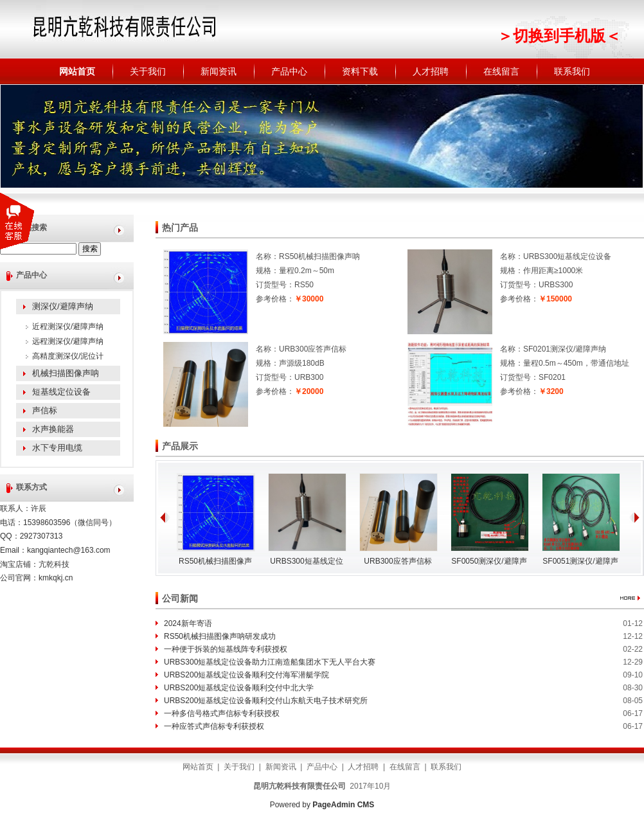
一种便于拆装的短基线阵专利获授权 (226, 649)
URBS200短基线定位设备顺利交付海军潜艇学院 (246, 675)
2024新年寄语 (188, 623)
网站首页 (77, 71)
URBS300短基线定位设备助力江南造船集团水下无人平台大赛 (270, 662)
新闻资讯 (219, 71)
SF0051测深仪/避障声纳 (580, 564)
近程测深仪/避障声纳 (68, 327)
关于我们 (148, 71)
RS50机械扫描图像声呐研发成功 (220, 636)
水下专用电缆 (57, 448)
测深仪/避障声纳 (63, 306)
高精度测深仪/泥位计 (68, 356)
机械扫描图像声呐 (66, 373)
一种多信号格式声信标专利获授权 (222, 713)
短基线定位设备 (61, 392)
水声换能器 (53, 429)
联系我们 (572, 71)
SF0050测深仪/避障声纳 (489, 564)
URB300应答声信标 (398, 561)
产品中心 (289, 71)
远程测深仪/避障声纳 (68, 341)
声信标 (45, 410)
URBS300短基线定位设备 (306, 564)
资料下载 (360, 71)
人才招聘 (431, 71)
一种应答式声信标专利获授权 (214, 726)
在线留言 (501, 71)
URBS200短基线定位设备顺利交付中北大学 (239, 688)
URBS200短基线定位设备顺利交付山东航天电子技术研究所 (266, 701)
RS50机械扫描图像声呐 (215, 564)
